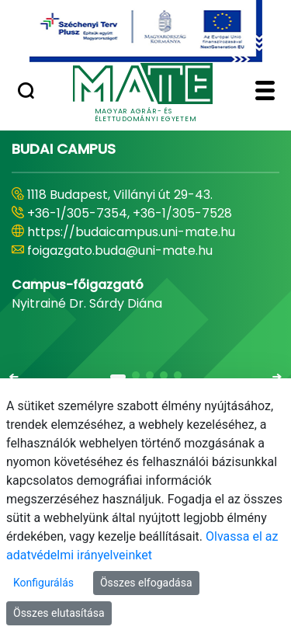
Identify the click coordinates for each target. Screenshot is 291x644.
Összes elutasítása (59, 613)
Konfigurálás (43, 583)
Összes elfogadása (146, 583)
